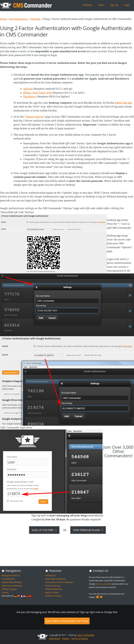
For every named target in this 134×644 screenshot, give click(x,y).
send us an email (103, 584)
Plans (101, 5)
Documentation (18, 19)
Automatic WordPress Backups (59, 582)
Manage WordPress (11, 575)
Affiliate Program (9, 589)
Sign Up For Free (44, 530)
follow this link (123, 103)
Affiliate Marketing (54, 589)
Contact (5, 592)
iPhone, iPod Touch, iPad (37, 93)
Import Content (52, 592)
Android (28, 89)
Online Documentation (12, 586)
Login (127, 5)
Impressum (55, 638)
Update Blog (7, 582)
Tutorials (35, 19)
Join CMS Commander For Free (67, 621)
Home (4, 19)
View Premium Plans (88, 530)
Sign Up (114, 5)
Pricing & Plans (8, 579)
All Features (51, 575)
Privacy (66, 638)
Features (87, 5)
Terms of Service (80, 638)
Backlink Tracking (53, 596)
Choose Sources (34, 117)
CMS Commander (86, 635)
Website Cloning (53, 586)
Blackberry (30, 96)
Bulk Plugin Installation (56, 579)
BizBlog (18, 582)
